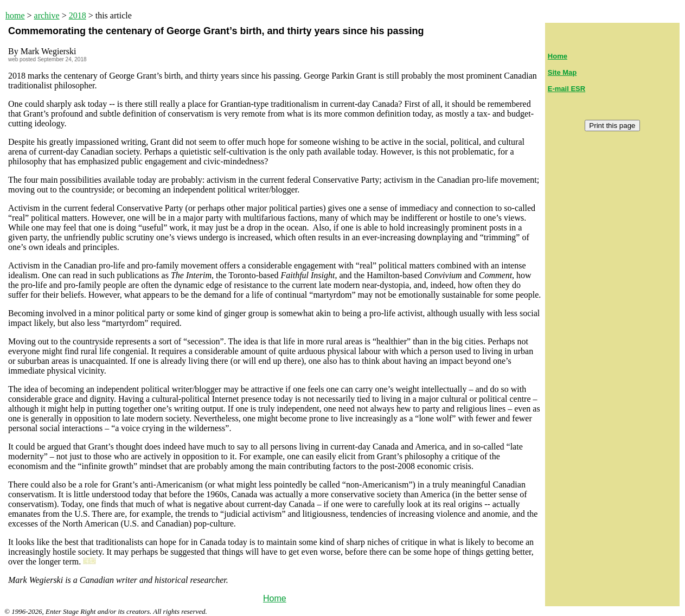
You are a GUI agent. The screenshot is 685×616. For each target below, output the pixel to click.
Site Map (562, 72)
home (15, 15)
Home (275, 598)
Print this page (612, 126)
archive (47, 15)
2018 (78, 15)
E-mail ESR (566, 89)
